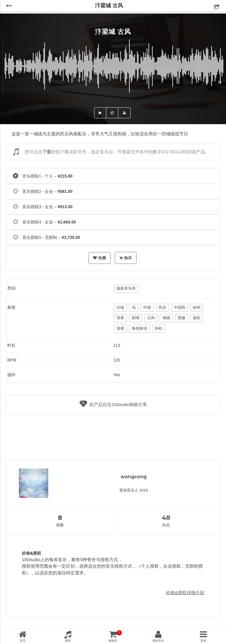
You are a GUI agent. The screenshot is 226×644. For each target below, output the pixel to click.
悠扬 (182, 318)
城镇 (166, 318)
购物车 (115, 636)
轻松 (159, 328)
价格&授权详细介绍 (185, 593)
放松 (197, 318)
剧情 (136, 318)
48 (166, 518)
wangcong (134, 477)
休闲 (197, 307)
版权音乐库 (126, 288)
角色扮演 (139, 328)
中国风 (180, 307)
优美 (120, 318)
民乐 (162, 307)
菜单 (203, 641)
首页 (23, 641)
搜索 (68, 641)
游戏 (120, 328)
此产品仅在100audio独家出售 (118, 404)
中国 (147, 307)
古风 (151, 318)
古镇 (120, 307)
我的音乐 (158, 641)
